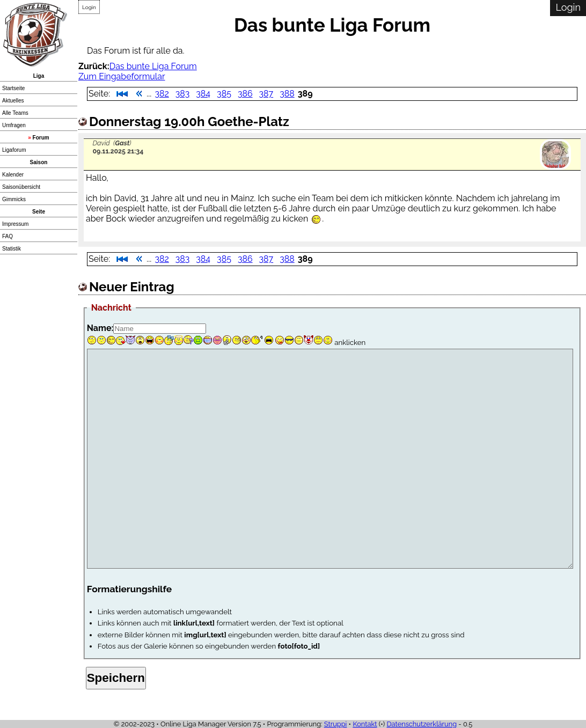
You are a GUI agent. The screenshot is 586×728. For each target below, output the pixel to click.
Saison (39, 162)
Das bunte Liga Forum (153, 66)
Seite (39, 212)
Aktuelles (13, 101)
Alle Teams (15, 113)
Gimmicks (14, 199)
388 (287, 94)
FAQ (8, 236)
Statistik (12, 249)
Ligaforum (14, 150)
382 (162, 94)
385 (224, 94)
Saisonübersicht (21, 187)
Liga (39, 76)
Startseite (13, 88)
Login (89, 7)
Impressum (15, 224)
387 (266, 94)
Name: (100, 328)
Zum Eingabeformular (122, 76)
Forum (41, 138)
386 (245, 94)
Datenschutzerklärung (422, 724)
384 (203, 94)
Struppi (336, 724)
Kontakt (365, 724)
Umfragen (14, 125)
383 (183, 94)
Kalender (13, 175)
